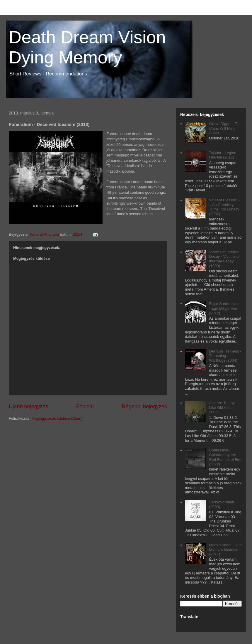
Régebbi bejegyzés (144, 407)
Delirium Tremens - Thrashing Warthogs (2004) (225, 356)
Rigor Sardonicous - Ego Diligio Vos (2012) (225, 308)
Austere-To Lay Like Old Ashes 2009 (222, 407)
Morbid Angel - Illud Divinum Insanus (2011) (225, 549)
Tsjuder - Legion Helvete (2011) (223, 155)
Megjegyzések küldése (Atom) (57, 418)
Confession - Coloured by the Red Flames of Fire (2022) (225, 457)
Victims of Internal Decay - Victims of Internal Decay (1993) (224, 259)
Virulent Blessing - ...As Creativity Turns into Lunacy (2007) (224, 207)
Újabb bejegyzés (28, 407)
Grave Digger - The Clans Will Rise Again (225, 128)
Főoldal (85, 407)
